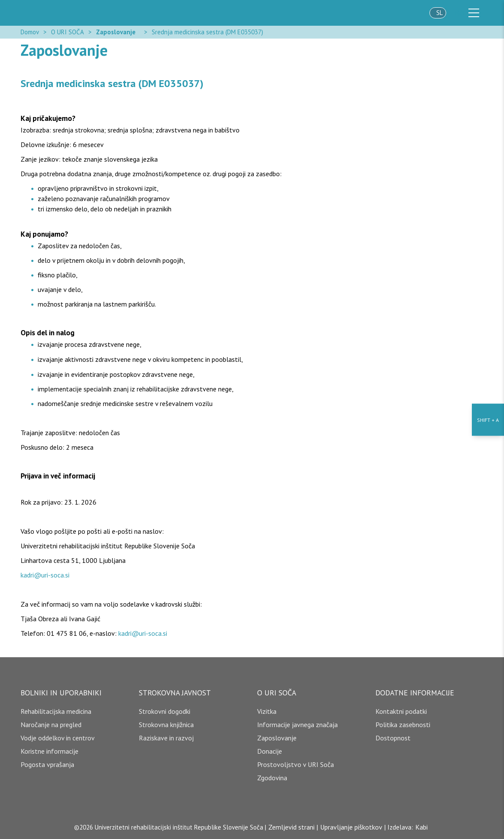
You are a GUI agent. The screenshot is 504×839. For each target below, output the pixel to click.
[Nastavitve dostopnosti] (488, 419)
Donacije (270, 751)
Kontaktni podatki (401, 711)
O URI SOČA (67, 32)
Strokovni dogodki (165, 711)
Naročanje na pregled (51, 725)
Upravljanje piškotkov (351, 827)
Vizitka (267, 711)
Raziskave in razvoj (166, 738)
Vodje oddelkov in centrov (58, 738)
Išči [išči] (459, 13)
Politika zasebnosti (403, 725)
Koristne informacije (49, 751)
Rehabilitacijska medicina (56, 711)
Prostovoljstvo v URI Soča (295, 764)
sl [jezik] (439, 13)
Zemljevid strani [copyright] (291, 827)
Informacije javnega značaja (297, 725)
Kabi (421, 827)
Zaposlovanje (116, 32)
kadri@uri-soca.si (45, 575)
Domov (30, 32)
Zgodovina (272, 778)
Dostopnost (393, 738)
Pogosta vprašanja (47, 764)
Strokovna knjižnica (166, 725)
